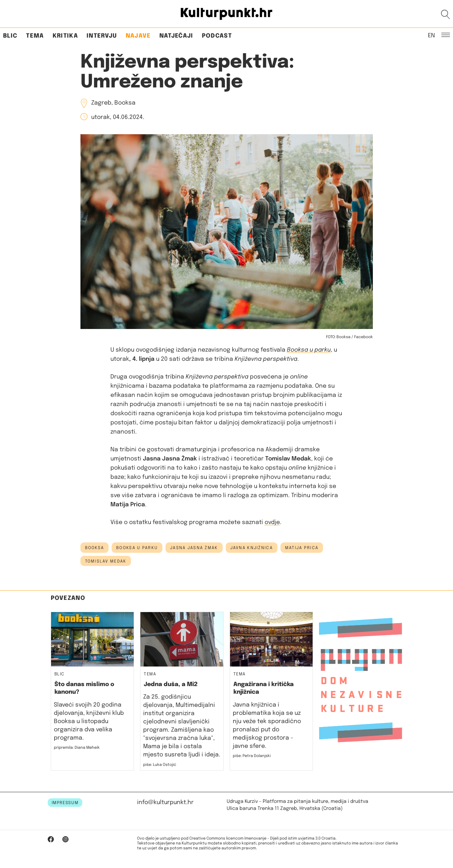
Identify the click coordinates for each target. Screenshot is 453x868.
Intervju (102, 36)
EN (431, 35)
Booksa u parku (309, 350)
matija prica (302, 548)
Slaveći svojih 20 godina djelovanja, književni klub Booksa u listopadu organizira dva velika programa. (89, 721)
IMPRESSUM (65, 803)
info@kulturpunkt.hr (165, 802)
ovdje (272, 522)
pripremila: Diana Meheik (77, 748)
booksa (95, 548)
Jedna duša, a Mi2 (171, 684)
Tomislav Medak (106, 561)
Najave (138, 36)
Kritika (65, 36)
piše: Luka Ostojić (160, 765)
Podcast (217, 36)
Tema (35, 36)
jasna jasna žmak (194, 548)
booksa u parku (137, 548)
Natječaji (176, 36)
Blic (10, 36)
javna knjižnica (252, 548)
